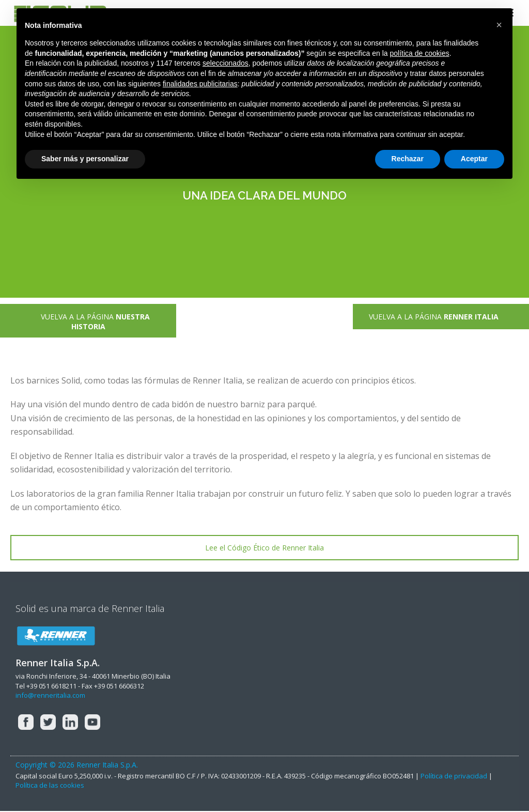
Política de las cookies (50, 785)
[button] (499, 25)
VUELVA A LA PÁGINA (88, 321)
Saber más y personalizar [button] (85, 159)
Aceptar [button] (474, 159)
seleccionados (225, 63)
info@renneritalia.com (50, 695)
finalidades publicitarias (200, 84)
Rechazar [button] (408, 159)
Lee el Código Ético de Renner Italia (264, 548)
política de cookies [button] (419, 53)
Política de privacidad (454, 776)
